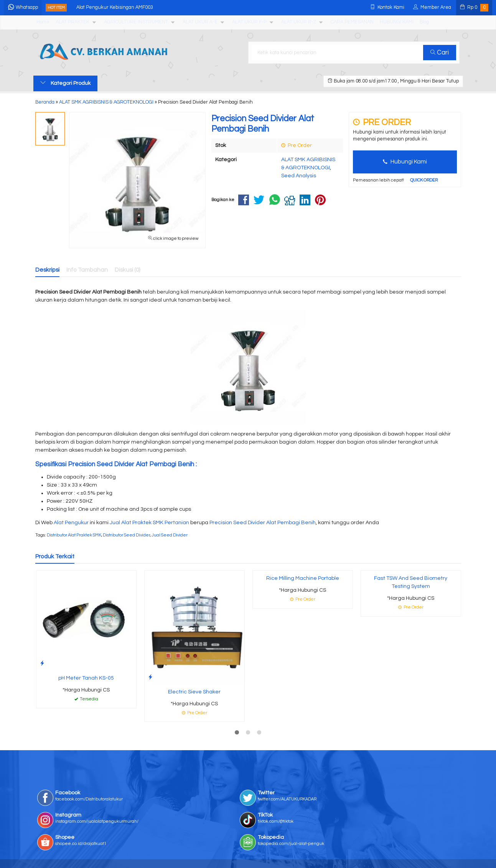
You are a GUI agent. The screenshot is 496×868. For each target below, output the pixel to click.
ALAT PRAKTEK (73, 22)
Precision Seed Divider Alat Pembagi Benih (263, 523)
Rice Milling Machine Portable (303, 578)
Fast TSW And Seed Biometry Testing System (411, 582)
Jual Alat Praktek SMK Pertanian (149, 523)
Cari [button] (443, 53)
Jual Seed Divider (170, 535)
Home (43, 22)
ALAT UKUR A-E (200, 22)
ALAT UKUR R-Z (299, 22)
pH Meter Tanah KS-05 (86, 678)
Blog (424, 22)
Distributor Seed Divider (126, 535)
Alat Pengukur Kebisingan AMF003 (144, 7)
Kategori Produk (65, 83)
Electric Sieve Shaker (194, 692)
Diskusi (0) (128, 270)
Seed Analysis (299, 176)
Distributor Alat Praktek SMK (74, 535)
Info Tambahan (87, 270)
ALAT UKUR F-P (249, 22)
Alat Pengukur (71, 523)
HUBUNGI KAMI (397, 22)
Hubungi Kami (405, 162)
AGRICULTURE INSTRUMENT (136, 22)
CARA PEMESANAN (352, 22)
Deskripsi (47, 270)
